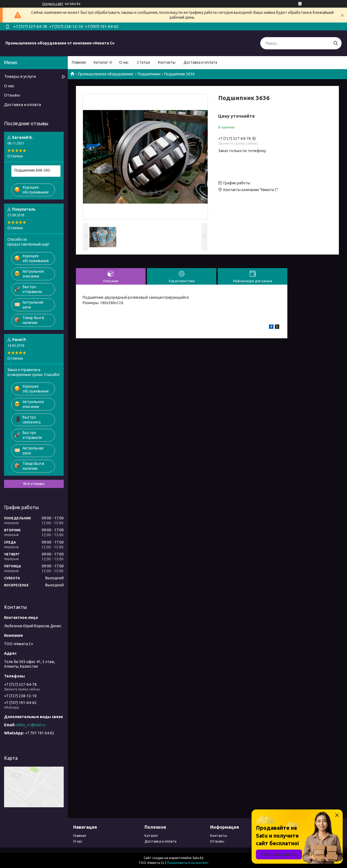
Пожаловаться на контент (188, 863)
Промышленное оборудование (106, 74)
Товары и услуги (20, 76)
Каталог (101, 62)
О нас (124, 62)
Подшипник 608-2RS (32, 170)
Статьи (143, 62)
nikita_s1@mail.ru (31, 725)
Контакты (167, 62)
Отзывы (12, 95)
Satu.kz (198, 858)
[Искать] (335, 43)
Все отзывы (34, 484)
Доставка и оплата (200, 62)
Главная (79, 62)
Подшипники (149, 74)
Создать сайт (53, 4)
